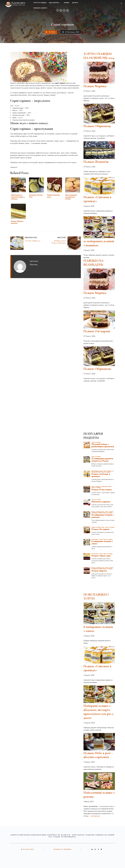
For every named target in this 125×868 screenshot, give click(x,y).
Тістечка (52, 32)
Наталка (34, 264)
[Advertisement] (99, 395)
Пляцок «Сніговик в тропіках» (97, 199)
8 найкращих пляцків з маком (98, 629)
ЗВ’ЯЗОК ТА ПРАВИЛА (63, 849)
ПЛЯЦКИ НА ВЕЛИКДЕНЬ (93, 263)
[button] (121, 4)
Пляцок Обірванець (97, 126)
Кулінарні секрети (40, 8)
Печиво (67, 3)
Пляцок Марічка (95, 86)
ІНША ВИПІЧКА (56, 3)
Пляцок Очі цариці (97, 331)
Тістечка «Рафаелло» (33, 241)
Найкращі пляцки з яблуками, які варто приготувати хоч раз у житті (99, 712)
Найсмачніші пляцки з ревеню (99, 795)
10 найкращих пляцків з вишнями (99, 243)
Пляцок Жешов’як (96, 162)
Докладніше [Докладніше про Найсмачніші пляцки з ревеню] (95, 816)
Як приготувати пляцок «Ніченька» (59, 242)
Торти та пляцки (40, 3)
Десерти (75, 3)
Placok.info (28, 849)
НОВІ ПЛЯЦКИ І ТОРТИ (96, 597)
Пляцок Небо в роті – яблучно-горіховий (98, 755)
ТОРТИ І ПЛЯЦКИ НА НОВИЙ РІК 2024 (99, 56)
